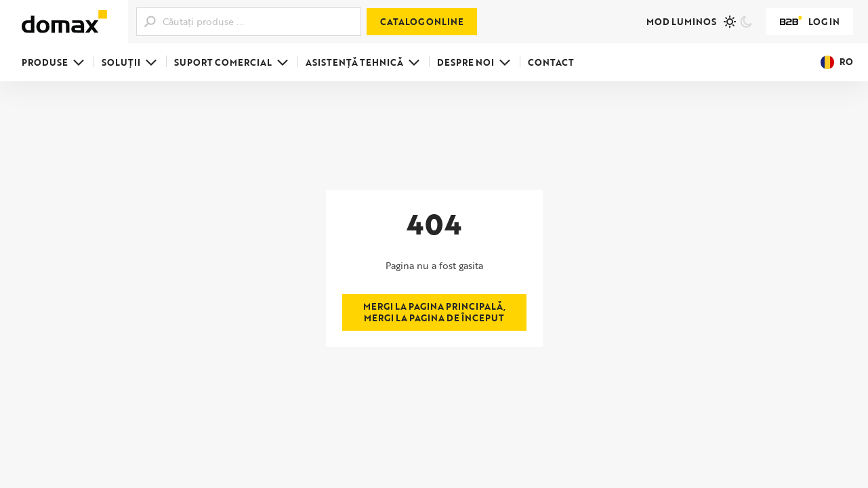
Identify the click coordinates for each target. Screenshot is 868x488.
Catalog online (422, 22)
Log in (810, 22)
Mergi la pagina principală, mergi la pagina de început (434, 312)
